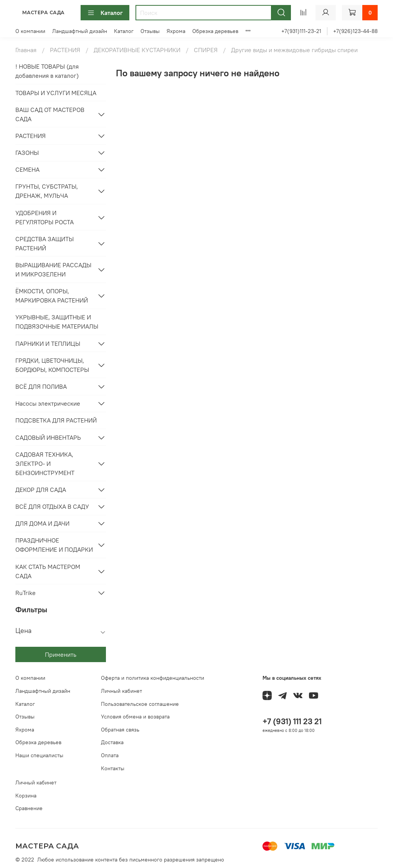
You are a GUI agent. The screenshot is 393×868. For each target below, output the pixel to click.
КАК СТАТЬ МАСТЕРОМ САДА (48, 571)
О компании (30, 31)
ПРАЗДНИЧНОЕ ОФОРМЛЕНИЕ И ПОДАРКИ (54, 545)
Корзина (26, 796)
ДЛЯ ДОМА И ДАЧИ (42, 523)
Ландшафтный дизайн (80, 31)
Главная (26, 50)
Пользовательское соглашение (140, 704)
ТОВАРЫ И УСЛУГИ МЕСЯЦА (56, 93)
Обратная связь (120, 730)
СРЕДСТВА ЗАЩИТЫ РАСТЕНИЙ (45, 243)
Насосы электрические (48, 403)
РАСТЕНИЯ (65, 50)
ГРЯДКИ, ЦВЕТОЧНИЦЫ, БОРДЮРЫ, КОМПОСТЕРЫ (52, 365)
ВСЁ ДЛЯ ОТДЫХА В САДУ (52, 506)
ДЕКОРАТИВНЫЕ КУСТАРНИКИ (137, 50)
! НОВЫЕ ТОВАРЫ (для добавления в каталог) (47, 71)
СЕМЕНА (27, 169)
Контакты (113, 768)
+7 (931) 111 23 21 (292, 721)
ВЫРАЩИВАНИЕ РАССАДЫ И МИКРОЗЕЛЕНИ (53, 270)
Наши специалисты (39, 755)
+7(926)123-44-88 (355, 31)
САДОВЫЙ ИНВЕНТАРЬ (48, 437)
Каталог (105, 13)
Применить (61, 654)
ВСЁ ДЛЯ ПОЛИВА (41, 386)
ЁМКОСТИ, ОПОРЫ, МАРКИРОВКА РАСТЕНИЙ (52, 296)
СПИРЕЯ (206, 50)
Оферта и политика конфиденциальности (153, 678)
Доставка (112, 742)
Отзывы (150, 31)
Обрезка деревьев (215, 31)
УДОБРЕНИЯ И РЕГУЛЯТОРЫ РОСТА (45, 217)
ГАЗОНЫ (27, 153)
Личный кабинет (121, 691)
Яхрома (176, 31)
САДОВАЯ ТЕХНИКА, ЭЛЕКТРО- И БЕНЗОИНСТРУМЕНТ (45, 464)
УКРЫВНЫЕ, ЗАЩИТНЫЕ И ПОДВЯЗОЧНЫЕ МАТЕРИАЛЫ (57, 322)
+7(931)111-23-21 (301, 31)
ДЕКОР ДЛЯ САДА (41, 490)
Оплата (110, 755)
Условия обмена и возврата (135, 717)
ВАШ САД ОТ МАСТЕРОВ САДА (50, 114)
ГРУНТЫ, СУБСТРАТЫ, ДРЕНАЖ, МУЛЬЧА (47, 191)
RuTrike (26, 593)
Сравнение (29, 808)
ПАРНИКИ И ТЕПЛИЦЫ (48, 344)
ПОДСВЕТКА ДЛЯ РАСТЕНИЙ (56, 420)
